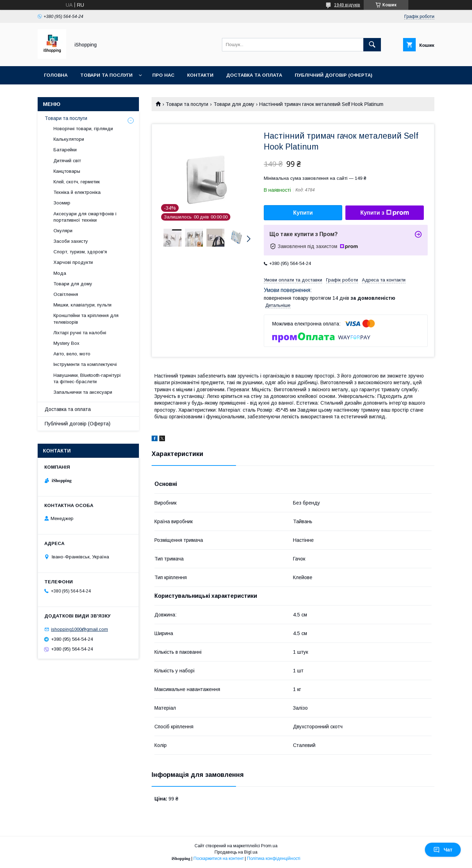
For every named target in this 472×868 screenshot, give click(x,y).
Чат (443, 850)
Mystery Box (66, 343)
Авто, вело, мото (72, 354)
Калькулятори (69, 139)
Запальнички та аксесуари (83, 392)
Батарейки (65, 150)
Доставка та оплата (254, 75)
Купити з (384, 213)
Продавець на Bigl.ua (236, 852)
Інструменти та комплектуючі (85, 364)
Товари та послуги (106, 75)
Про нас (163, 75)
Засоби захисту (71, 241)
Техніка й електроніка (77, 192)
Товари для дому (234, 104)
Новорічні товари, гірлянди (83, 129)
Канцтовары (67, 171)
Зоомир (62, 203)
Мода (60, 273)
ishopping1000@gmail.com (79, 629)
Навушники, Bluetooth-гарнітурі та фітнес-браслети (87, 378)
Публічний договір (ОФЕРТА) (334, 75)
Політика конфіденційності (274, 859)
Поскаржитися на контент (219, 859)
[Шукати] (372, 45)
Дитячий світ (67, 161)
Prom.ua (269, 846)
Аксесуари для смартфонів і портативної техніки (85, 217)
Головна (56, 75)
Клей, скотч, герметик (77, 182)
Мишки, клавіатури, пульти (82, 305)
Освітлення (66, 294)
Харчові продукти (73, 262)
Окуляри (63, 231)
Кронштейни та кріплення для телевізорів (86, 319)
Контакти (200, 75)
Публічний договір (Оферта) (78, 424)
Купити (303, 213)
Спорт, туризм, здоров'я (80, 252)
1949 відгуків (347, 5)
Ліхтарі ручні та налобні (80, 333)
